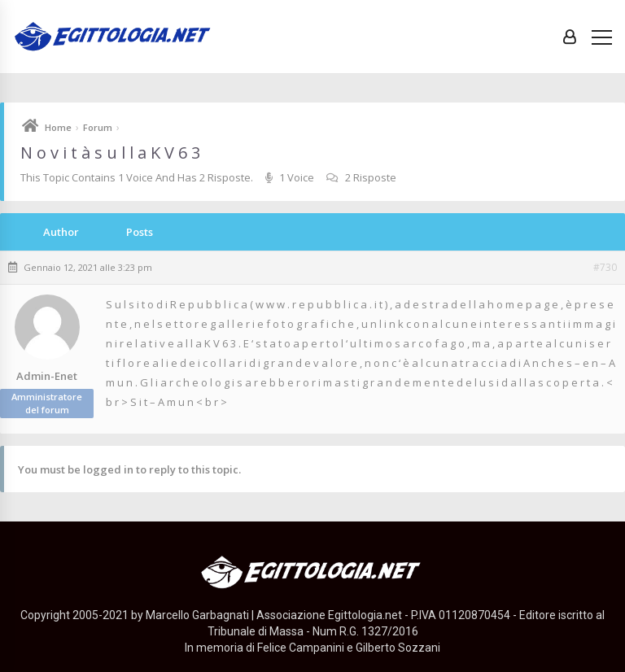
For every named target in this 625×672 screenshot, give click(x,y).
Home (58, 127)
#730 (605, 268)
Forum (98, 127)
